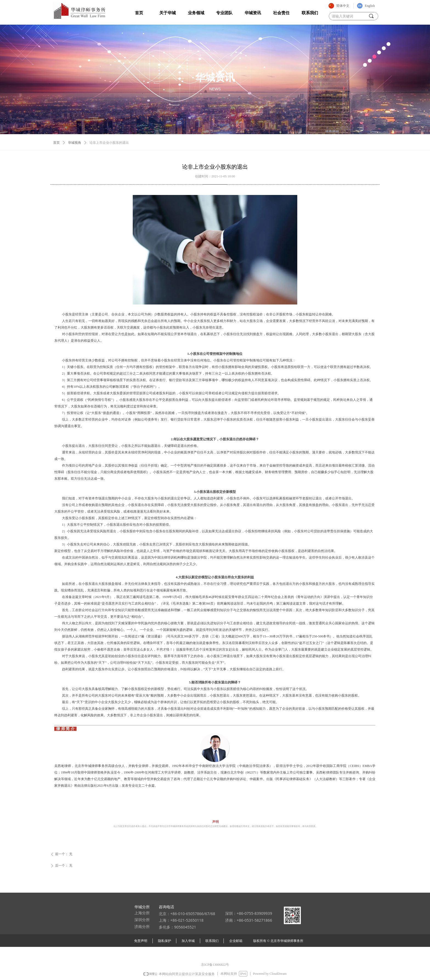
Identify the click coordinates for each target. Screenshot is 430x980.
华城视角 (75, 143)
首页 (56, 143)
